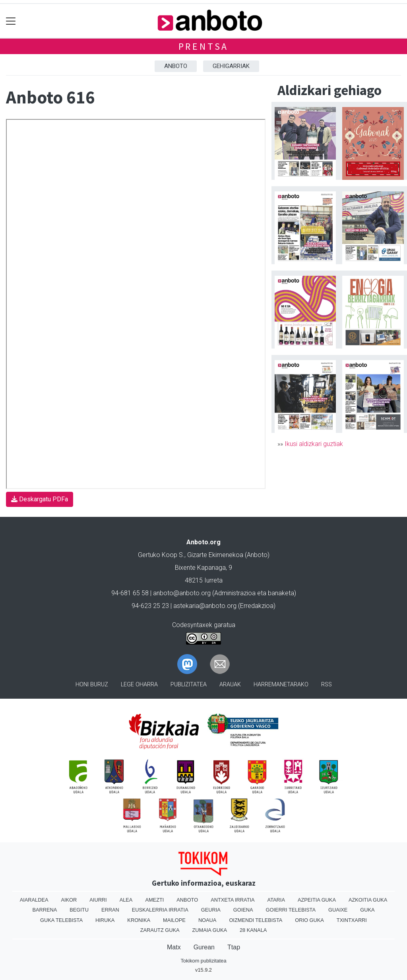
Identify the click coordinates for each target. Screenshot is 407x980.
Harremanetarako (281, 685)
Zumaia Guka (210, 930)
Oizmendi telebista (256, 920)
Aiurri (98, 900)
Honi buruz (92, 685)
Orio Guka (309, 920)
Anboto (176, 66)
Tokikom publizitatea (203, 961)
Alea (126, 900)
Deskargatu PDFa (40, 499)
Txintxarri (352, 920)
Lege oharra (139, 685)
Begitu (79, 910)
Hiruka (105, 920)
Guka (367, 910)
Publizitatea (189, 685)
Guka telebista (61, 920)
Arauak (230, 685)
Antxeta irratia (233, 900)
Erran (110, 910)
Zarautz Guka (160, 930)
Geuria (211, 910)
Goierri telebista (291, 910)
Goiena (243, 910)
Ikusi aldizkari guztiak (314, 444)
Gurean (204, 947)
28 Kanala (253, 930)
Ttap (234, 947)
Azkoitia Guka (368, 900)
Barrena (45, 910)
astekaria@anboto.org (205, 606)
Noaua (207, 920)
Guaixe (338, 910)
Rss (327, 685)
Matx (174, 947)
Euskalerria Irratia (160, 910)
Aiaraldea (34, 900)
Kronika (139, 920)
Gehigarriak (231, 66)
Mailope (174, 920)
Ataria (276, 900)
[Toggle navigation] (11, 21)
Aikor (69, 900)
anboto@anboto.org (182, 593)
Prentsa (204, 46)
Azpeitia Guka (317, 900)
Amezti (154, 900)
